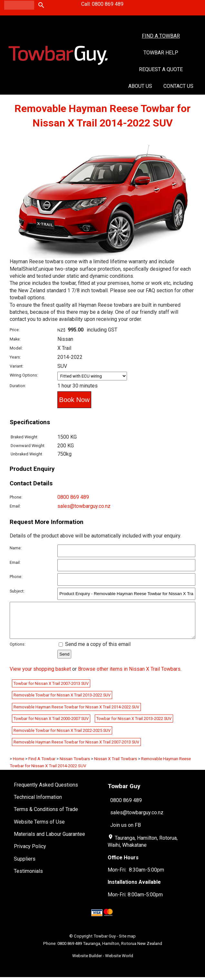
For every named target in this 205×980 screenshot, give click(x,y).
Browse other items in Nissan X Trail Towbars (129, 676)
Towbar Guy (105, 943)
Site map (127, 943)
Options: (18, 651)
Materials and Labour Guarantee (49, 841)
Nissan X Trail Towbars (116, 765)
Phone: (16, 497)
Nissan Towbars (75, 765)
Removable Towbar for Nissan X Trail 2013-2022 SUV (62, 702)
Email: (15, 506)
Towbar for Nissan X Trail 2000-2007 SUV (51, 725)
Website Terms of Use (39, 829)
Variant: (17, 366)
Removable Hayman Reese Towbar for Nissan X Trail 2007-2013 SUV (76, 749)
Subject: (17, 591)
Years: (15, 357)
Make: (15, 339)
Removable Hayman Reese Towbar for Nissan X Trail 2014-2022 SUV (76, 714)
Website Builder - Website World (103, 962)
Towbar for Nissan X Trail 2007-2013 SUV (51, 690)
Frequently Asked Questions (46, 792)
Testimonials (28, 878)
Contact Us (178, 86)
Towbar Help (161, 53)
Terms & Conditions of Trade (46, 816)
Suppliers (25, 866)
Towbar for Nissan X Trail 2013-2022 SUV (134, 725)
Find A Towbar (161, 36)
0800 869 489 (73, 497)
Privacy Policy (30, 853)
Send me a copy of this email (95, 651)
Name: (16, 548)
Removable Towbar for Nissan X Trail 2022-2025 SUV (62, 737)
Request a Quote (161, 69)
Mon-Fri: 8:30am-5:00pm (136, 877)
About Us (140, 86)
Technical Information (38, 804)
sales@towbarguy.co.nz (84, 506)
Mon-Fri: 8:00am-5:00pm (135, 901)
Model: (16, 348)
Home (19, 765)
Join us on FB (126, 832)
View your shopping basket (40, 676)
